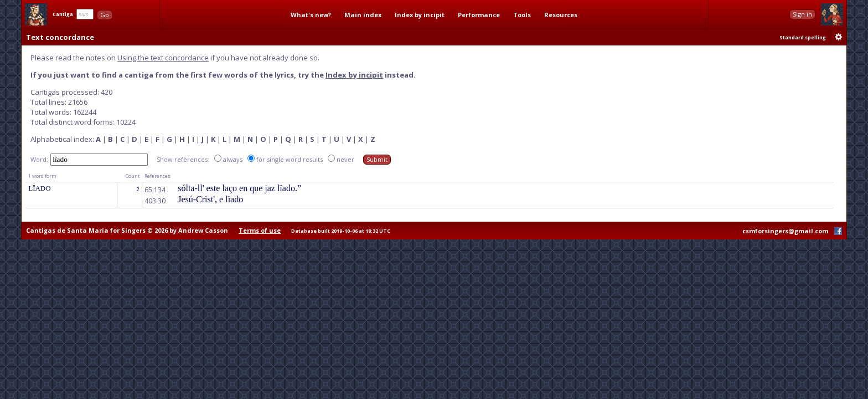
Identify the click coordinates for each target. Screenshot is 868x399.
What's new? (311, 15)
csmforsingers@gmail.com (785, 231)
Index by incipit (420, 15)
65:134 (155, 190)
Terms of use (260, 230)
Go (105, 15)
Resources (561, 15)
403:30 (155, 201)
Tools (522, 15)
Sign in (802, 14)
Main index (363, 15)
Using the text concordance (163, 58)
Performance (479, 15)
